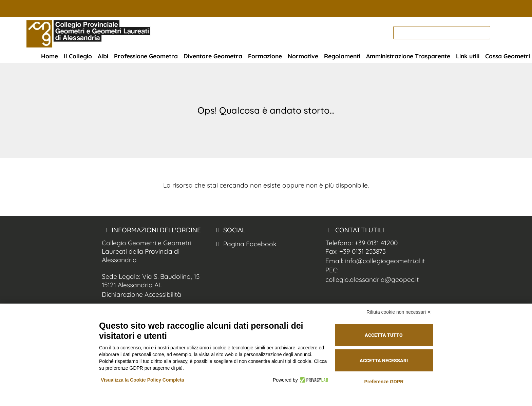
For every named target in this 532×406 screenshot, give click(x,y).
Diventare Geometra (213, 56)
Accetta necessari (384, 361)
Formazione (265, 56)
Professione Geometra (146, 56)
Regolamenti (342, 56)
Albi (103, 56)
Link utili (468, 56)
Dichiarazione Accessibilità (141, 294)
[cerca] (442, 33)
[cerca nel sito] (499, 33)
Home (50, 56)
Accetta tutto (384, 335)
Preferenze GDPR (384, 382)
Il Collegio (78, 56)
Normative (303, 56)
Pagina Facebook (245, 244)
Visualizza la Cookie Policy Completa (142, 380)
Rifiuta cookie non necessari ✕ (399, 312)
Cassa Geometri (508, 56)
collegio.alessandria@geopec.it (372, 279)
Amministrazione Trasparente (408, 56)
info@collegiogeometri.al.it (385, 261)
